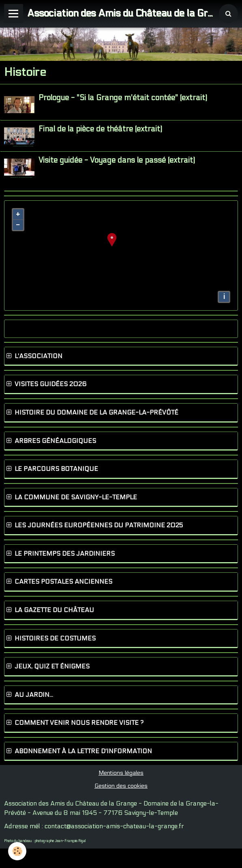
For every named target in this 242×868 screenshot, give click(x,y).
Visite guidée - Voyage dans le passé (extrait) (117, 161)
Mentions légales (121, 773)
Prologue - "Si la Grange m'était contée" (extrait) (123, 98)
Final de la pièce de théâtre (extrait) (100, 129)
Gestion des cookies (121, 786)
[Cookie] (17, 851)
